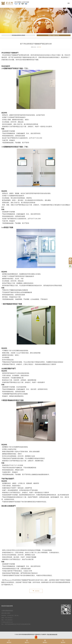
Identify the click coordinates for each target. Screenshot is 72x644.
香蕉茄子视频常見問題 (45, 23)
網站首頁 (30, 23)
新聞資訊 (36, 23)
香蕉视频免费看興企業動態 (18, 35)
